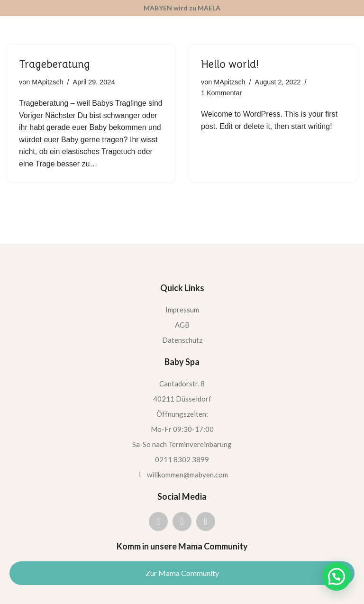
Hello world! (230, 64)
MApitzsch (47, 82)
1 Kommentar (221, 93)
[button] (337, 577)
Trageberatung (55, 64)
